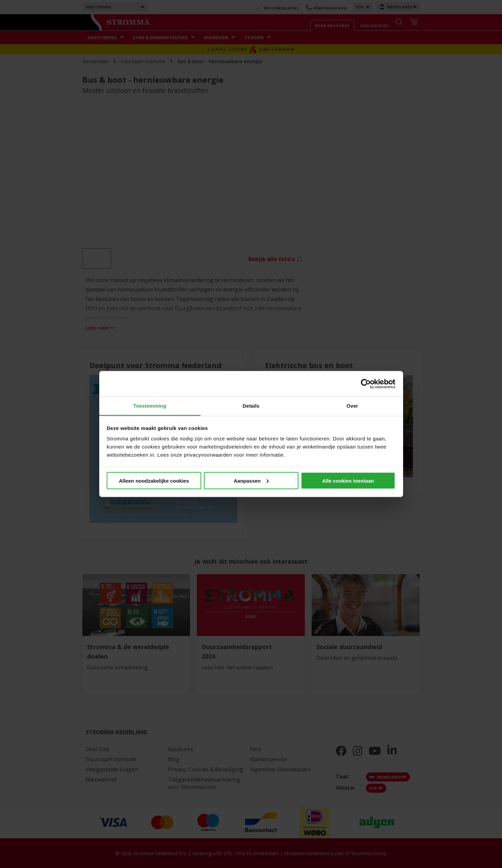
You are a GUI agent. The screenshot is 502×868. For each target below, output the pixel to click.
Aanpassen (251, 480)
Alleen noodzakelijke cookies (154, 480)
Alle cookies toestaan (348, 480)
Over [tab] (352, 406)
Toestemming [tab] (150, 406)
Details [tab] (251, 406)
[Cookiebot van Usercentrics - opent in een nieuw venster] (366, 384)
